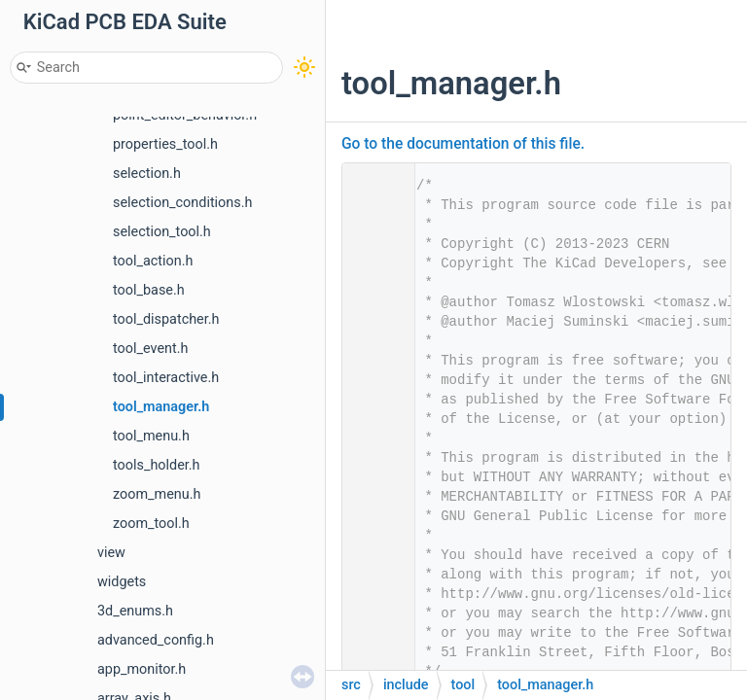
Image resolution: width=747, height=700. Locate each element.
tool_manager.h (161, 407)
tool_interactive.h (166, 378)
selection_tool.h (162, 232)
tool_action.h (153, 261)
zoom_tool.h (151, 524)
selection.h (147, 174)
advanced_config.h (156, 640)
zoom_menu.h (157, 494)
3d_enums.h (135, 611)
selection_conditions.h (182, 203)
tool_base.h (149, 290)
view (111, 553)
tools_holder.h (157, 465)
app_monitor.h (142, 669)
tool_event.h (150, 349)
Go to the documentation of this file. (463, 144)
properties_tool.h (165, 144)
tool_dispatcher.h (166, 319)
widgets (122, 582)
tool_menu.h (151, 436)
